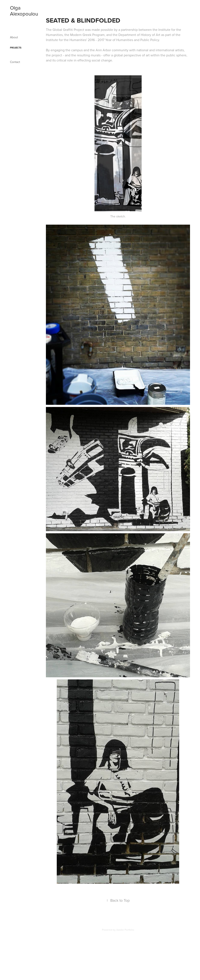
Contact (15, 62)
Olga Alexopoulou (24, 11)
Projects (16, 48)
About (14, 37)
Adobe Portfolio (125, 930)
